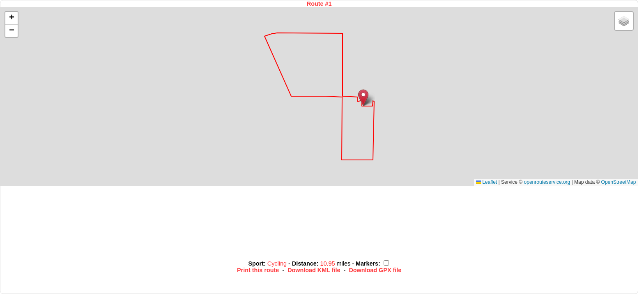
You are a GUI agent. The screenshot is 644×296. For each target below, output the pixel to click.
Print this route (258, 270)
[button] (363, 98)
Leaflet (486, 182)
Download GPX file (375, 270)
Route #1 (319, 4)
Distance (304, 264)
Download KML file (314, 270)
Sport (256, 264)
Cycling (278, 264)
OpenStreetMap (619, 182)
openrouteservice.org (547, 182)
